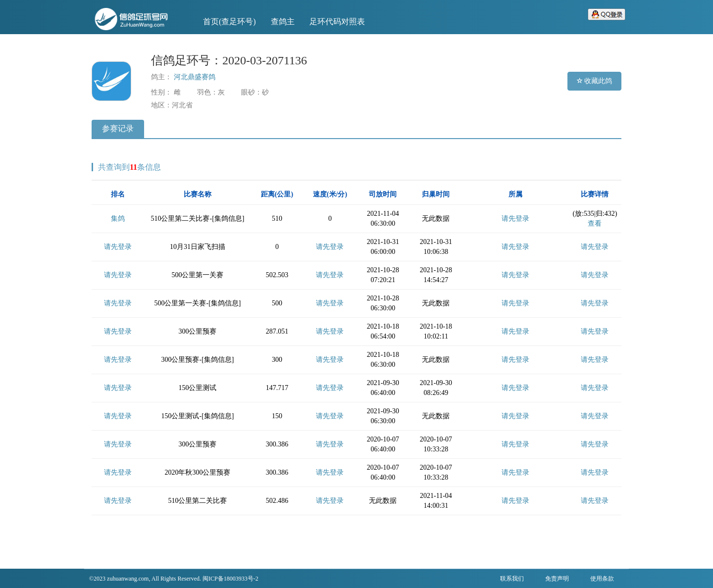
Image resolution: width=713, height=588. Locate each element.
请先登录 (515, 219)
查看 (595, 223)
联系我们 (512, 579)
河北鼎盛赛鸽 (195, 77)
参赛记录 (118, 128)
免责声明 (557, 579)
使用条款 (602, 579)
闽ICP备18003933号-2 (230, 579)
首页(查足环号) (229, 22)
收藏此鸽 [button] (595, 81)
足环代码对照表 (337, 22)
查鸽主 (283, 22)
